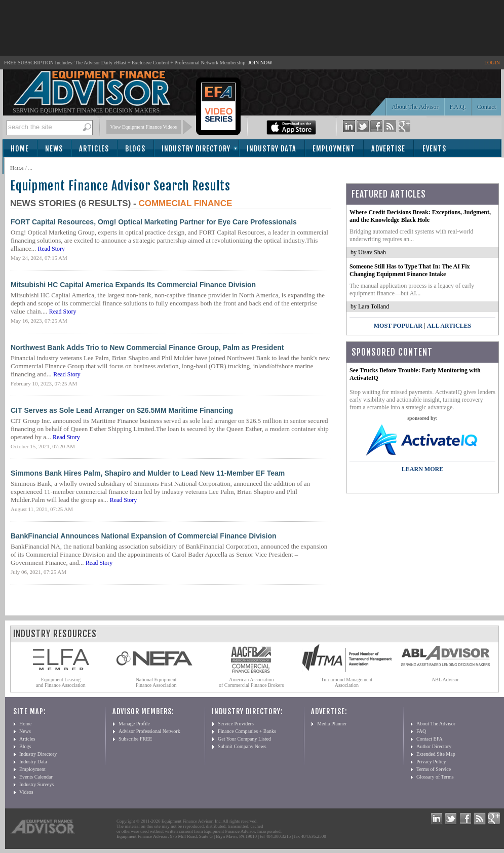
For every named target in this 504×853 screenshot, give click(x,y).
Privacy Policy (431, 762)
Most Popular (398, 326)
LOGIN (492, 63)
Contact (487, 107)
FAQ (421, 731)
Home (20, 149)
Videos (26, 792)
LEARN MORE (422, 469)
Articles (94, 149)
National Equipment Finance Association (156, 682)
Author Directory (434, 746)
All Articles (449, 326)
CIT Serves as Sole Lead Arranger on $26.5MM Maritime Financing (122, 410)
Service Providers (236, 724)
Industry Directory (196, 149)
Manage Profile (134, 724)
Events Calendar (36, 777)
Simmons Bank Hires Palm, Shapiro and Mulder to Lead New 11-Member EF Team (148, 473)
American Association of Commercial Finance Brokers (251, 682)
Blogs (135, 149)
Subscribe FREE (135, 739)
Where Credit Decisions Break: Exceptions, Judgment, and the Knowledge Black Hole (420, 216)
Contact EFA (430, 739)
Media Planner (332, 724)
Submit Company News (242, 746)
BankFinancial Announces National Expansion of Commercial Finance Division (144, 536)
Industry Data (272, 149)
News (54, 149)
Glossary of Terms (435, 777)
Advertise (388, 149)
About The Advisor (415, 107)
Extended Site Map (436, 754)
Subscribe (31, 166)
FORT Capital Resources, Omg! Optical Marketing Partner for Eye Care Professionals (154, 222)
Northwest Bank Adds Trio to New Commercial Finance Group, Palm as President (147, 347)
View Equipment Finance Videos (144, 127)
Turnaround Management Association (347, 682)
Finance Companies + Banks (247, 731)
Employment (334, 149)
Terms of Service (434, 769)
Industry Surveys (36, 784)
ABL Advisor (445, 680)
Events (434, 149)
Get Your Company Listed (244, 739)
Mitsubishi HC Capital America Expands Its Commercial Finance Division (133, 285)
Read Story (51, 249)
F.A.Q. (458, 107)
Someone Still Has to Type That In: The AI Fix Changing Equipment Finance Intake (410, 270)
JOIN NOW (260, 63)
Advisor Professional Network (149, 731)
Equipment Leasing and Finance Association (61, 682)
